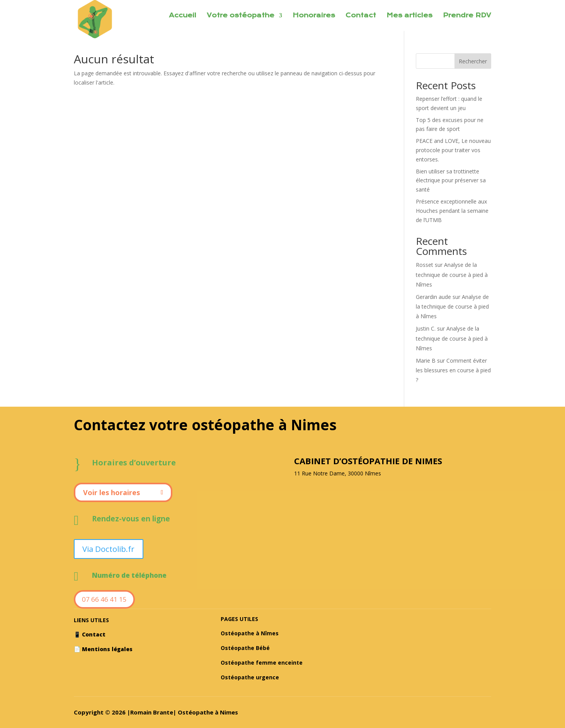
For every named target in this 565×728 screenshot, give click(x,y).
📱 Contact (90, 634)
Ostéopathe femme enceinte (262, 662)
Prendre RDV (467, 16)
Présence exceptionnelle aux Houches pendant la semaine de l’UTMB (452, 211)
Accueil (183, 16)
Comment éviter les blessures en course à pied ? (453, 370)
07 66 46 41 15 (104, 599)
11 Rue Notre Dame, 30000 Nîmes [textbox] (338, 473)
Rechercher (473, 61)
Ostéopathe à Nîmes (250, 633)
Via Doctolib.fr (108, 549)
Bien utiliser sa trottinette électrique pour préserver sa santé (451, 181)
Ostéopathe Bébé (245, 648)
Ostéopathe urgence (250, 677)
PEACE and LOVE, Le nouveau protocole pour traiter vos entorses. (453, 150)
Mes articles (409, 16)
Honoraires (314, 16)
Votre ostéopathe (241, 16)
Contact (361, 16)
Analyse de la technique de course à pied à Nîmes (452, 274)
